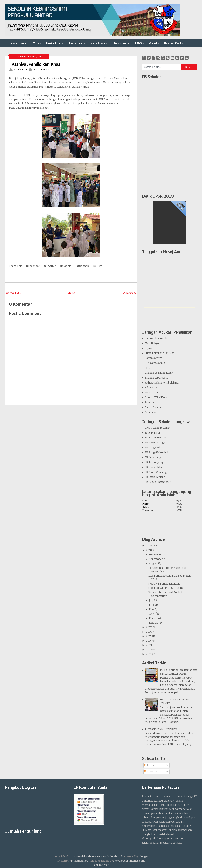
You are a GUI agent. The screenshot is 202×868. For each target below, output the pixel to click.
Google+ (66, 266)
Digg (98, 266)
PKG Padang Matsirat (158, 428)
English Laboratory (157, 378)
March (153, 618)
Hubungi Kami (174, 43)
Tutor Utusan (153, 393)
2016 (149, 632)
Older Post (129, 293)
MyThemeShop (79, 861)
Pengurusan (77, 43)
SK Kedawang (153, 457)
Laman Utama (17, 43)
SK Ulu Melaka (153, 467)
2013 (149, 645)
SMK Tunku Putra (155, 438)
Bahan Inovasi (153, 407)
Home (72, 293)
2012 (149, 650)
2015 (149, 636)
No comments (42, 70)
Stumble (83, 266)
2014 (149, 641)
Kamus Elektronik (156, 338)
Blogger (144, 857)
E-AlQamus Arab (155, 363)
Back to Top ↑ (101, 865)
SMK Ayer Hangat (155, 443)
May (151, 609)
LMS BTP (150, 368)
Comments (153, 772)
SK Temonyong (154, 462)
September (156, 559)
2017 (149, 627)
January (154, 623)
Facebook (33, 266)
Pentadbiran (55, 43)
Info (37, 43)
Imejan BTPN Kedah (157, 397)
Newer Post (13, 293)
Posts (149, 765)
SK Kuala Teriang (155, 477)
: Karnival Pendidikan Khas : (36, 64)
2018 (149, 550)
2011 (149, 654)
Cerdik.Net (151, 412)
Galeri (154, 43)
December (156, 555)
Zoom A (150, 402)
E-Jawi (149, 348)
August (153, 563)
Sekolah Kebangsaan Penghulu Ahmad (99, 857)
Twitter (50, 266)
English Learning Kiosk (159, 373)
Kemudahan (99, 43)
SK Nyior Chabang (156, 472)
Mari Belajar (152, 343)
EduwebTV (151, 388)
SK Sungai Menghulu (157, 452)
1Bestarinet (121, 43)
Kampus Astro (154, 358)
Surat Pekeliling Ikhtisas (160, 353)
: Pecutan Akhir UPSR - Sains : (166, 588)
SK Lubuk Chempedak (158, 482)
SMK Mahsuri (153, 433)
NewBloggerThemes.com (129, 861)
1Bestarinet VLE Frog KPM (161, 729)
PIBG (140, 43)
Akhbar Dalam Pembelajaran (162, 383)
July (151, 600)
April (152, 614)
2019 (149, 546)
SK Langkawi (152, 448)
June (152, 605)
